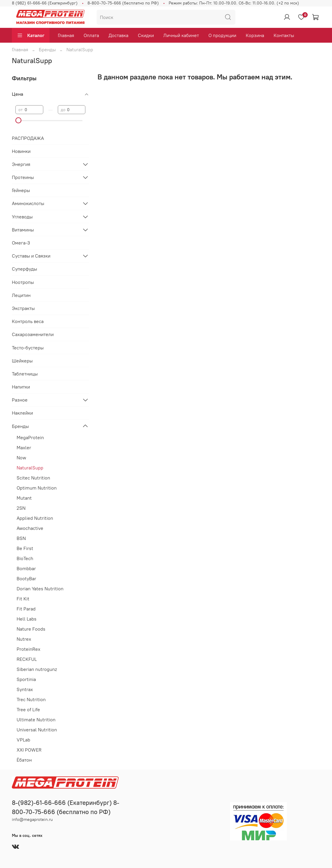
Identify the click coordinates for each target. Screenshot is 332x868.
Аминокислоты (28, 203)
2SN (21, 508)
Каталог (31, 35)
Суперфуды (24, 269)
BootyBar (26, 578)
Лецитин (21, 295)
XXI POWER (29, 750)
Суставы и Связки (31, 256)
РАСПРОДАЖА (28, 138)
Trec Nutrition (31, 699)
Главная (66, 35)
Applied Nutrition (35, 518)
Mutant (24, 498)
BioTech (25, 558)
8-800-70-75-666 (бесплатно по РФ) (123, 3)
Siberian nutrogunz (37, 669)
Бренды (47, 49)
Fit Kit (23, 599)
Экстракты (23, 308)
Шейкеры (22, 361)
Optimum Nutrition (37, 488)
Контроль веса (28, 321)
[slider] (18, 120)
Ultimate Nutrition (36, 720)
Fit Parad (26, 609)
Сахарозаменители (33, 334)
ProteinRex (28, 649)
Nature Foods (31, 629)
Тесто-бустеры (28, 348)
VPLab (23, 740)
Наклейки (22, 413)
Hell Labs (27, 619)
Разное (20, 400)
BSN (21, 538)
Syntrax (25, 689)
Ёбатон (24, 760)
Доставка (118, 35)
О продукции (222, 35)
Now (21, 458)
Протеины (23, 177)
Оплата (91, 35)
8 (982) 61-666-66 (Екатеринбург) (45, 3)
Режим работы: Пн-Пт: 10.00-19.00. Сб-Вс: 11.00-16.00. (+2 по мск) (234, 3)
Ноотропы (23, 282)
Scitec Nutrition (33, 478)
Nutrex (24, 639)
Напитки (21, 387)
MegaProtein (30, 437)
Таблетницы (25, 374)
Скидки (146, 35)
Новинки (21, 151)
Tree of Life (28, 709)
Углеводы (22, 217)
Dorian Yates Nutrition (40, 589)
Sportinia (26, 679)
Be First (25, 548)
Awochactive (30, 528)
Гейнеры (21, 190)
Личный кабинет (181, 35)
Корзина (255, 35)
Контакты (284, 35)
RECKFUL (27, 659)
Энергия (21, 164)
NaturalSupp (30, 468)
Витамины (23, 230)
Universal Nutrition (37, 730)
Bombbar (26, 568)
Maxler (24, 447)
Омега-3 (21, 243)
